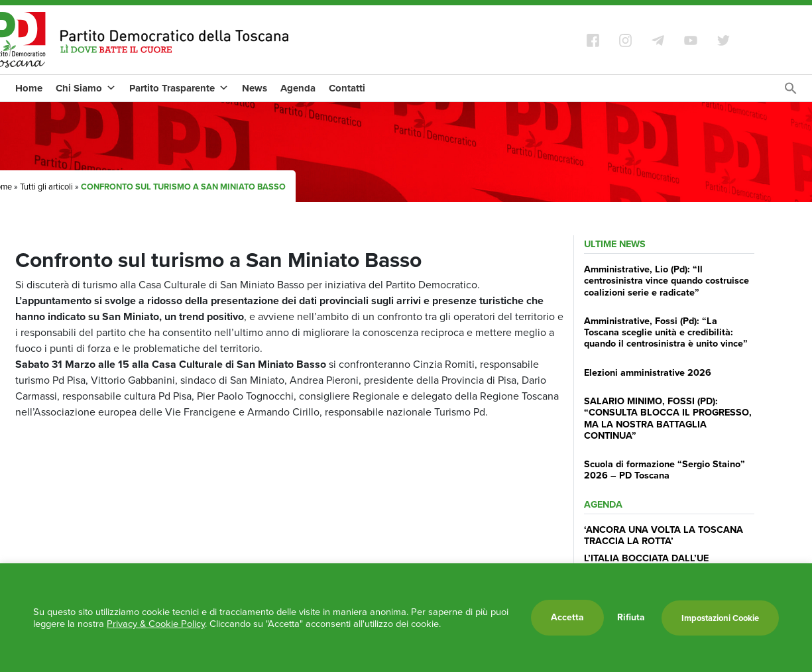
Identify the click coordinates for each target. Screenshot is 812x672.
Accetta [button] (567, 617)
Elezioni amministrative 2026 (648, 372)
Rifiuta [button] (631, 618)
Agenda (298, 88)
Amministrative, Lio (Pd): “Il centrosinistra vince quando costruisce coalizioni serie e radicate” (667, 281)
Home (29, 88)
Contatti (347, 88)
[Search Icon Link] (791, 92)
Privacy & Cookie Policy (156, 624)
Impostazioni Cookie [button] (720, 618)
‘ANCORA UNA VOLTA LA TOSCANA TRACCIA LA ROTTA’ (664, 535)
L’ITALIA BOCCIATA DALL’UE (646, 558)
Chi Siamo (86, 88)
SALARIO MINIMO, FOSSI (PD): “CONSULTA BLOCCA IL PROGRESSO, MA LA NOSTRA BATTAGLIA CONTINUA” (668, 418)
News (255, 88)
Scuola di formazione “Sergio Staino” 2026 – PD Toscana (665, 470)
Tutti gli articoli (46, 187)
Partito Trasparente (179, 88)
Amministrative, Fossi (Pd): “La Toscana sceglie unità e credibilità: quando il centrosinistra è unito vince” (666, 332)
